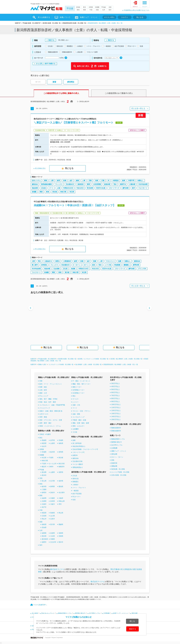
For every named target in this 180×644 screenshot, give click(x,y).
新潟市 (44, 475)
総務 (77, 181)
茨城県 (44, 452)
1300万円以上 (116, 414)
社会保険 (56, 269)
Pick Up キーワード (48, 613)
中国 (91, 10)
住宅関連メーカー (78, 390)
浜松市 (52, 493)
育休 (115, 184)
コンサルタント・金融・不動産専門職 (52, 405)
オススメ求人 (109, 17)
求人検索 (35, 613)
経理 (58, 181)
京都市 (44, 504)
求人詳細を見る (40, 168)
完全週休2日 (70, 184)
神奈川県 (63, 192)
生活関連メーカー (78, 393)
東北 (84, 7)
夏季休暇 (136, 265)
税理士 (58, 261)
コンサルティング (78, 417)
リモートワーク (114, 188)
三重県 (44, 490)
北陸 (110, 7)
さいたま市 (53, 464)
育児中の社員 (101, 188)
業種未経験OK (116, 431)
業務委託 (75, 482)
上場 (58, 188)
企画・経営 (43, 390)
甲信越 (70, 8)
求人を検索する (44, 17)
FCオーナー (76, 497)
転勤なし (141, 181)
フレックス (59, 184)
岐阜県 (44, 487)
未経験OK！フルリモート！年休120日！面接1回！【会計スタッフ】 (75, 205)
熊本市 (61, 542)
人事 (84, 181)
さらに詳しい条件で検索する (46, 64)
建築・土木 (43, 393)
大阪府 (61, 498)
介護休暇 (132, 184)
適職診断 (114, 466)
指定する (51, 40)
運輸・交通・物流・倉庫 (81, 423)
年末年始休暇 (143, 184)
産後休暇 (107, 184)
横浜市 (44, 467)
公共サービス (44, 414)
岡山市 (44, 519)
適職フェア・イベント (119, 451)
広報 (103, 181)
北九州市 (53, 542)
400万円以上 (115, 386)
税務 (95, 261)
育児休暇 (90, 188)
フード (75, 408)
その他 (75, 432)
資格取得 (80, 184)
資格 (113, 460)
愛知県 (61, 487)
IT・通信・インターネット (81, 381)
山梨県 (52, 472)
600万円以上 (115, 392)
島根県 (52, 513)
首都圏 (97, 7)
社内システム (36, 181)
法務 (96, 181)
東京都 (55, 192)
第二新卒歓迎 (77, 443)
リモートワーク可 (78, 452)
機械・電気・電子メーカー (81, 384)
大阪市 (52, 504)
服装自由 (35, 184)
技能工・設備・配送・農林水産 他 (51, 411)
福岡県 (44, 533)
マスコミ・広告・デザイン (81, 411)
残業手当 (123, 184)
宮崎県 (61, 536)
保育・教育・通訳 (45, 423)
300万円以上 (115, 383)
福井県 (61, 481)
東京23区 (62, 464)
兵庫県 (44, 501)
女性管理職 (97, 184)
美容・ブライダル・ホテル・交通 (51, 420)
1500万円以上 (116, 420)
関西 (84, 10)
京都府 (52, 498)
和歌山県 (62, 501)
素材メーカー (77, 387)
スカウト (125, 17)
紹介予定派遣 (77, 494)
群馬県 (61, 452)
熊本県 (44, 536)
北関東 (91, 7)
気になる (140, 17)
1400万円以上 (116, 417)
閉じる (132, 621)
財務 (65, 181)
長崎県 (61, 533)
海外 (110, 10)
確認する (132, 629)
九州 (104, 10)
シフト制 (108, 265)
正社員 (43, 188)
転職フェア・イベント (89, 17)
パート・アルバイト (79, 488)
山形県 (52, 443)
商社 (74, 396)
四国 (97, 10)
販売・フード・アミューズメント (51, 384)
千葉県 (51, 458)
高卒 (133, 188)
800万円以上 (115, 398)
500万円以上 (115, 389)
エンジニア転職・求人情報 (120, 472)
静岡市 (44, 493)
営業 (41, 381)
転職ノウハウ (65, 17)
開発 (46, 181)
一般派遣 (75, 491)
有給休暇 (35, 188)
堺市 (60, 504)
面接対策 (114, 463)
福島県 (61, 443)
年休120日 (80, 188)
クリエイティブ (45, 408)
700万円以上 (115, 395)
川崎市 (51, 467)
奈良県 (52, 501)
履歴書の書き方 (116, 442)
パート (51, 188)
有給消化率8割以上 (79, 446)
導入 (40, 261)
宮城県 (61, 440)
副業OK (75, 455)
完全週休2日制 (77, 461)
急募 (123, 181)
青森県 (44, 440)
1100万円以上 (116, 408)
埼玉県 (72, 192)
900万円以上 (115, 401)
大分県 (52, 536)
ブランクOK (142, 269)
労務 (90, 181)
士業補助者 (67, 261)
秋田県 (44, 443)
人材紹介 (75, 485)
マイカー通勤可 (78, 464)
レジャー (75, 402)
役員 (74, 500)
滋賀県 (44, 498)
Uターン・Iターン (117, 457)
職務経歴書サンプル (118, 439)
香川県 (52, 524)
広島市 (52, 519)
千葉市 (44, 464)
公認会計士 (48, 261)
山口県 (52, 516)
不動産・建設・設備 (79, 420)
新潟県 (44, 472)
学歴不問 (131, 181)
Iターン (86, 265)
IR (108, 181)
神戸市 (44, 507)
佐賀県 (52, 533)
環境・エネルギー (78, 426)
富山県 (44, 481)
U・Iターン (77, 265)
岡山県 (61, 513)
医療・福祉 (43, 387)
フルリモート (143, 188)
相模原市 (61, 467)
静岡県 (52, 487)
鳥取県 (44, 513)
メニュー (145, 7)
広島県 (44, 516)
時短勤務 (117, 265)
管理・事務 (43, 417)
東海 (78, 10)
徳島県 (44, 524)
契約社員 (75, 479)
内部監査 (116, 181)
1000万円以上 (116, 405)
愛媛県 (61, 524)
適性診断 (114, 454)
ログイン (135, 7)
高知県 (44, 527)
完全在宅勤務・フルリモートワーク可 (85, 449)
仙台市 (44, 446)
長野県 (61, 472)
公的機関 (75, 429)
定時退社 (44, 265)
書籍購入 (127, 265)
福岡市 (44, 542)
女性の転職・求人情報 (119, 475)
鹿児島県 (45, 539)
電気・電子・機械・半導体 (48, 399)
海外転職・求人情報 (118, 469)
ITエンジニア (44, 396)
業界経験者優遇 (46, 184)
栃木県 (52, 452)
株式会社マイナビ (57, 569)
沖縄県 (52, 539)
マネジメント (110, 261)
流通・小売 (76, 405)
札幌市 (48, 434)
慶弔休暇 (125, 188)
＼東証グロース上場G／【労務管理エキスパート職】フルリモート (74, 123)
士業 (52, 181)
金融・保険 (76, 414)
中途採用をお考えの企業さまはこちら (137, 10)
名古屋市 (62, 493)
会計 (71, 181)
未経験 (73, 269)
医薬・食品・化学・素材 (48, 402)
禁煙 (88, 184)
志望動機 (114, 448)
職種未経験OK (116, 428)
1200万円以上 (116, 411)
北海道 (78, 7)
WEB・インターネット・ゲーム (50, 426)
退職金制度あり (78, 467)
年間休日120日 (68, 188)
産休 (94, 265)
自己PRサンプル (117, 445)
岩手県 (52, 440)
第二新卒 (35, 265)
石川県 (52, 481)
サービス (75, 399)
